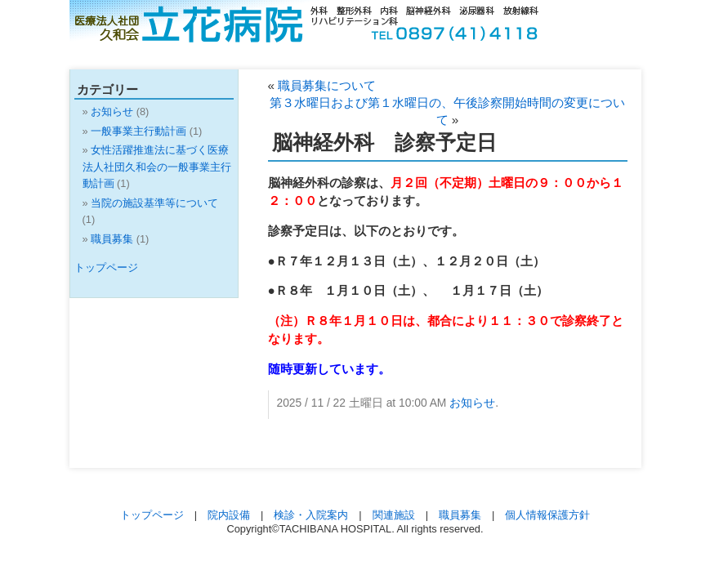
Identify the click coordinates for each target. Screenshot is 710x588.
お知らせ (472, 403)
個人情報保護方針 (547, 515)
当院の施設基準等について (154, 203)
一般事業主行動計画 (138, 131)
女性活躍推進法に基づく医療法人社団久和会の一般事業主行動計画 (157, 167)
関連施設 (394, 515)
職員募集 (112, 239)
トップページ (106, 267)
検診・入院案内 (311, 515)
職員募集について (327, 85)
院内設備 (229, 515)
